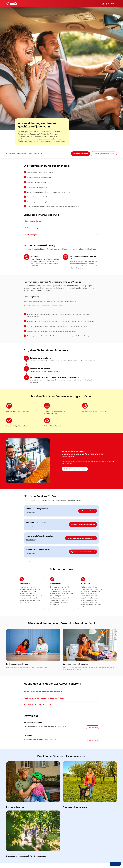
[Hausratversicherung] (34, 799)
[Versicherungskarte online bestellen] (77, 548)
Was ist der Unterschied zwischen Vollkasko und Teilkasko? (61, 712)
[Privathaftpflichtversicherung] (89, 799)
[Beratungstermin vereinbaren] (102, 154)
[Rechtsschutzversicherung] (34, 662)
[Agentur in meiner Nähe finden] (79, 534)
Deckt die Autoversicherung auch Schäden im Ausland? (61, 705)
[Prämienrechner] (102, 4)
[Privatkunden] (13, 3)
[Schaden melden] (84, 520)
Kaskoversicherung (61, 228)
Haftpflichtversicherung (61, 221)
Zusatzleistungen (61, 235)
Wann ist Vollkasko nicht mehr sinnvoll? (61, 719)
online (62, 380)
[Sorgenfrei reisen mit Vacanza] (89, 663)
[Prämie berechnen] (78, 154)
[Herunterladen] (89, 741)
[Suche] (108, 4)
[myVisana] (105, 4)
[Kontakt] (115, 864)
